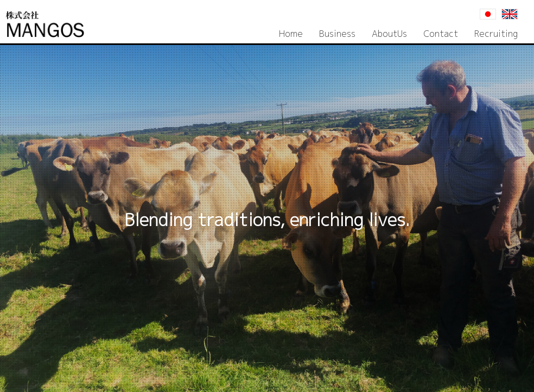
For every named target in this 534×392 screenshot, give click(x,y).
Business (337, 34)
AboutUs (389, 34)
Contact (441, 34)
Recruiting (496, 34)
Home (291, 34)
